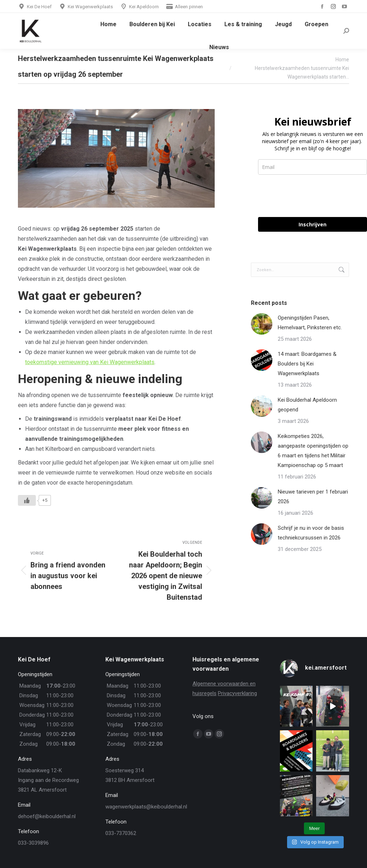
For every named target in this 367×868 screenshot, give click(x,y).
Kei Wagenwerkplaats (86, 7)
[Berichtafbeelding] (262, 324)
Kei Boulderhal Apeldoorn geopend (307, 405)
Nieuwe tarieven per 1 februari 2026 (313, 497)
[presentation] (313, 196)
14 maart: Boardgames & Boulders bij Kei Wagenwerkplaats (307, 364)
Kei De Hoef (35, 7)
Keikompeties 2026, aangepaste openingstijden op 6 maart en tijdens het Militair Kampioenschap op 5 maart (313, 451)
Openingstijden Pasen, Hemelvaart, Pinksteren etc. (310, 323)
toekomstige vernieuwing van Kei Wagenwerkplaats (90, 362)
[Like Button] (27, 500)
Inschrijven (313, 224)
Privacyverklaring (237, 693)
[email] (313, 167)
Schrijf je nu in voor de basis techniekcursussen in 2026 (311, 533)
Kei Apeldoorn (139, 7)
